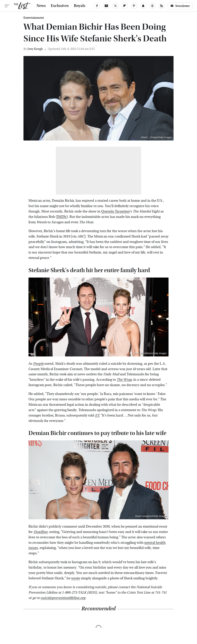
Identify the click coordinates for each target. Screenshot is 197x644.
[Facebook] (97, 6)
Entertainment (34, 18)
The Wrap (124, 380)
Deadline (40, 532)
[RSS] (162, 6)
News (41, 6)
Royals (80, 6)
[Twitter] (115, 6)
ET (97, 415)
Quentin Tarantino (115, 211)
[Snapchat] (143, 6)
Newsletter (180, 6)
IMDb (62, 217)
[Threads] (152, 6)
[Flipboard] (125, 6)
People (38, 364)
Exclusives (60, 6)
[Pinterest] (134, 6)
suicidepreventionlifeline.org (63, 598)
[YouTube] (106, 6)
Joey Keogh (35, 49)
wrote (76, 578)
